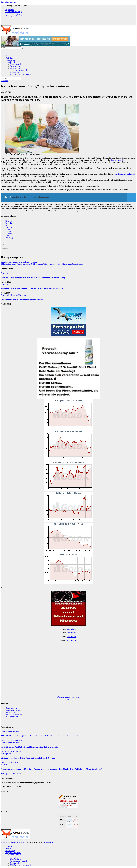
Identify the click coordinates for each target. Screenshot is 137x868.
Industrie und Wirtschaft (10, 731)
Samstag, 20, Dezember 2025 (12, 773)
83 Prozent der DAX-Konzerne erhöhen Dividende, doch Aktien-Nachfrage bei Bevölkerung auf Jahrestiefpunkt (42, 264)
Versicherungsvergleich (19, 70)
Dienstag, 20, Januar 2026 (10, 762)
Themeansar (48, 843)
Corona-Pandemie (117, 160)
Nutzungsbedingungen (14, 14)
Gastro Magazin (11, 708)
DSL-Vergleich (16, 68)
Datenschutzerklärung (14, 12)
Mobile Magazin (12, 716)
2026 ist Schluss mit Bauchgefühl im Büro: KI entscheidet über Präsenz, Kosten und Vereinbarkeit (39, 736)
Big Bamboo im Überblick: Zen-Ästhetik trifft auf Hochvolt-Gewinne (28, 758)
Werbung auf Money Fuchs (15, 16)
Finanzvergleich (16, 72)
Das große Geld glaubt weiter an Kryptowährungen (20, 262)
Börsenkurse (72, 629)
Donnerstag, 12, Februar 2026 (12, 740)
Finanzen (9, 56)
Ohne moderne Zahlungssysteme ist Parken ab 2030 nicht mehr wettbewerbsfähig (33, 277)
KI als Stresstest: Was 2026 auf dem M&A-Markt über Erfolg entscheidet (30, 747)
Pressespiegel (6, 753)
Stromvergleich (16, 64)
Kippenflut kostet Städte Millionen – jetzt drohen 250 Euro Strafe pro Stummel (32, 289)
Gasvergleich (15, 66)
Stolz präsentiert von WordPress (13, 843)
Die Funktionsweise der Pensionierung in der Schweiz (22, 300)
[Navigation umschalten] (2, 50)
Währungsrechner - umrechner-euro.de (68, 698)
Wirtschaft (9, 58)
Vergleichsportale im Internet (124, 174)
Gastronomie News (13, 710)
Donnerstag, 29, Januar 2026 (11, 751)
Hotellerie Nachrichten (14, 714)
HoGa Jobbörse (11, 712)
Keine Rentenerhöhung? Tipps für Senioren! (36, 86)
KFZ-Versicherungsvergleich (21, 74)
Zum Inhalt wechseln (9, 2)
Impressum (10, 10)
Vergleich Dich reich (13, 62)
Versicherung (10, 60)
